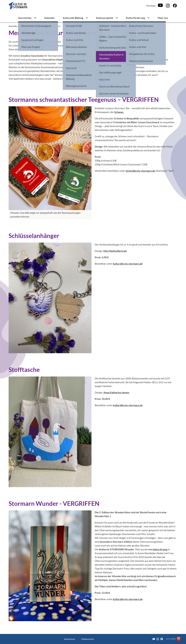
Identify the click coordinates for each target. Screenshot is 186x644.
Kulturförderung (135, 18)
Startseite (13, 26)
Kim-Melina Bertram (115, 251)
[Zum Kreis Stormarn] (173, 639)
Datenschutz (88, 639)
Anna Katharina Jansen (116, 392)
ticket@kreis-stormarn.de (140, 171)
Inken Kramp (160, 549)
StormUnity (25, 18)
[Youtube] (160, 6)
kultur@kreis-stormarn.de (128, 264)
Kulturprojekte (105, 18)
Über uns (163, 18)
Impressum (70, 639)
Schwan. (119, 112)
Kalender (50, 18)
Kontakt (151, 6)
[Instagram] (168, 6)
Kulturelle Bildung (73, 18)
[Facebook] (175, 6)
